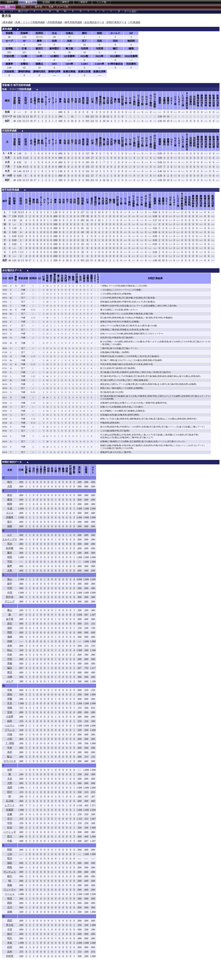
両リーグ (23, 11)
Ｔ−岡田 (10, 743)
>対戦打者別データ (116, 22)
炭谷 (10, 623)
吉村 (10, 952)
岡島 (10, 867)
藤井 (10, 553)
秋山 (10, 650)
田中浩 (10, 597)
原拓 (10, 694)
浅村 (10, 628)
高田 (10, 920)
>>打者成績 (134, 22)
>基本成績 (7, 22)
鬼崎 (10, 637)
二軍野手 (64, 2)
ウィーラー (10, 890)
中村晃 (10, 956)
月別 (23, 7)
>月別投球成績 (54, 22)
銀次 (10, 876)
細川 (10, 934)
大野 (10, 783)
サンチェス (10, 872)
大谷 (10, 779)
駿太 (10, 757)
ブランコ (10, 730)
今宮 (10, 929)
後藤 (10, 885)
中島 (10, 690)
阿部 (10, 850)
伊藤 (10, 699)
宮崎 (10, 708)
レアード (10, 805)
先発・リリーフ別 (58, 7)
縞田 (10, 721)
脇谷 (10, 668)
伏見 (10, 703)
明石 (10, 938)
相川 (10, 482)
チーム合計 (130, 11)
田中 (10, 792)
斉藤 (10, 663)
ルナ (10, 535)
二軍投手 (83, 2)
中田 (10, 659)
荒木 (10, 544)
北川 (10, 907)
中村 (10, 588)
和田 (10, 557)
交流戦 (46, 2)
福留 (10, 526)
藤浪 (10, 499)
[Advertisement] (51, 972)
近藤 (10, 814)
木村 (10, 646)
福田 (10, 863)
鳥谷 (10, 495)
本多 (10, 943)
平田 (10, 562)
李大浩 (10, 925)
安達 (10, 712)
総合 (8, 7)
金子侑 (10, 619)
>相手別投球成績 (73, 22)
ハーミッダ (10, 832)
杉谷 (10, 827)
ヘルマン (10, 725)
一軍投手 (28, 2)
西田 (10, 903)
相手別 (38, 7)
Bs (65, 11)
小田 (10, 739)
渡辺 (10, 672)
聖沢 (10, 858)
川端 (10, 734)
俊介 (10, 522)
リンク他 (101, 2)
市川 (10, 819)
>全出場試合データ (94, 22)
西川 (10, 836)
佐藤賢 (10, 810)
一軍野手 (9, 2)
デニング (10, 601)
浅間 (10, 788)
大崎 (10, 677)
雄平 (10, 584)
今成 (10, 508)
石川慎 (10, 801)
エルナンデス (10, 539)
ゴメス (10, 513)
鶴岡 (10, 504)
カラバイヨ (10, 761)
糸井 (10, 752)
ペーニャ (10, 894)
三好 (10, 854)
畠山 (10, 579)
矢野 (10, 770)
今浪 (10, 592)
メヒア (10, 681)
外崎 (10, 641)
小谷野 (10, 717)
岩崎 (10, 912)
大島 (10, 570)
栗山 (10, 610)
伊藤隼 (10, 517)
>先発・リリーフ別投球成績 (29, 22)
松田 (10, 947)
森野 (10, 566)
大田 (10, 486)
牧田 (10, 898)
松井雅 (10, 548)
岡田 (10, 632)
